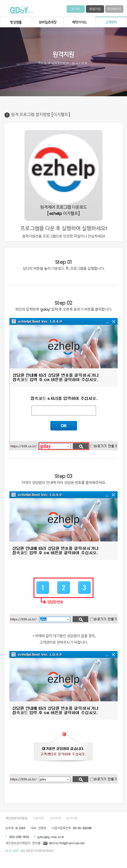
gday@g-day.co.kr (50, 837)
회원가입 (95, 9)
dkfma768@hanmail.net (64, 843)
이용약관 (39, 818)
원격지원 (72, 818)
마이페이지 (114, 9)
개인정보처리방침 (16, 818)
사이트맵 (55, 818)
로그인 (76, 9)
